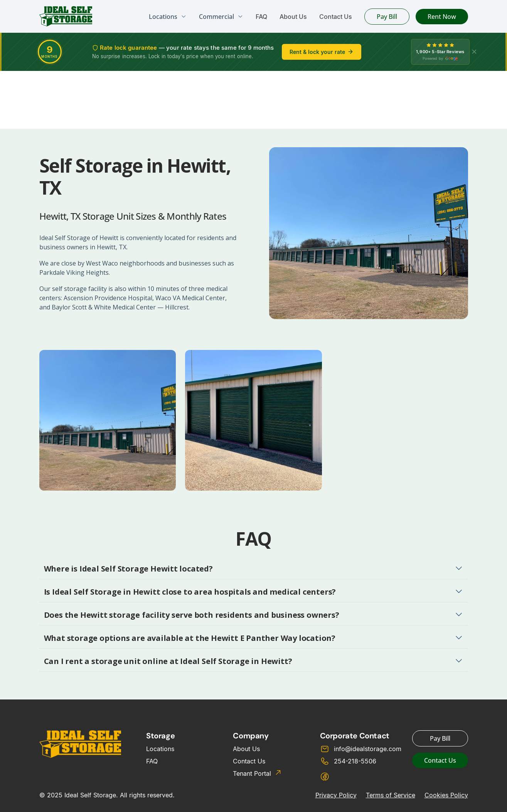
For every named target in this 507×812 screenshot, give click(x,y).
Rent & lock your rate (322, 52)
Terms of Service (391, 795)
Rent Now (442, 17)
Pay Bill (387, 17)
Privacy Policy (336, 795)
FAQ (261, 17)
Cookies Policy (446, 795)
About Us (293, 17)
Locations (160, 749)
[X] (474, 52)
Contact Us (336, 17)
